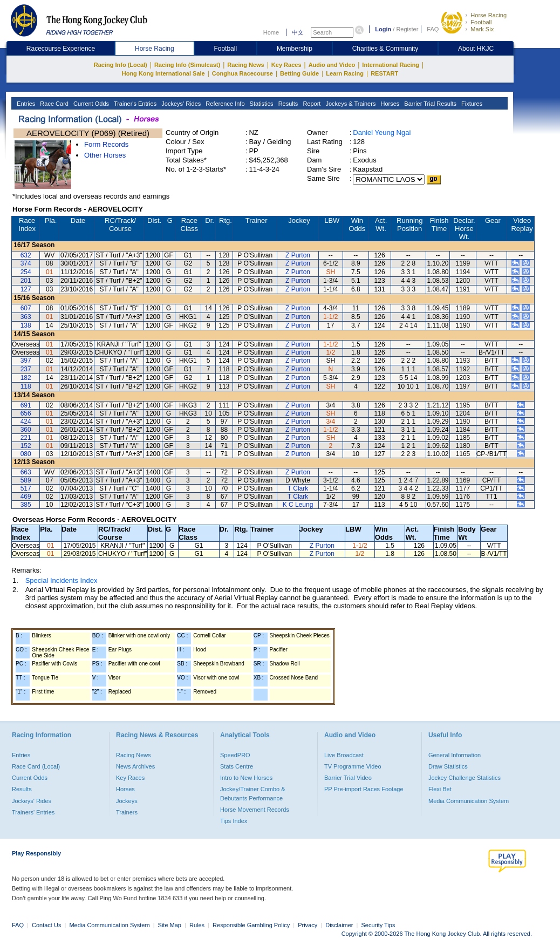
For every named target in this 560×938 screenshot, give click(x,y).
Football (481, 22)
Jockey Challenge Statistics (465, 778)
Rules (198, 925)
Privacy (308, 925)
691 (26, 405)
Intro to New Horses (246, 778)
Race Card (53, 104)
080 (26, 454)
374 (26, 263)
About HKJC (476, 49)
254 (26, 272)
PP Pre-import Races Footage (364, 789)
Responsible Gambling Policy (251, 925)
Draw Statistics (448, 766)
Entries (25, 104)
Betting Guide (299, 73)
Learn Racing (345, 73)
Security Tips (378, 925)
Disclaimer (339, 925)
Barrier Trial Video (348, 778)
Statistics (261, 104)
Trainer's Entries (134, 104)
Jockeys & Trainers (350, 104)
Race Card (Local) (36, 766)
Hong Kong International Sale (163, 73)
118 (26, 386)
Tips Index (234, 821)
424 (26, 422)
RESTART (384, 73)
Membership (295, 49)
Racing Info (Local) (121, 65)
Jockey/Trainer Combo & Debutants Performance (253, 793)
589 (26, 480)
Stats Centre (237, 766)
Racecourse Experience (61, 49)
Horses (389, 104)
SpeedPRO (235, 755)
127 (26, 289)
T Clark (298, 488)
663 (26, 472)
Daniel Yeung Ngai (382, 132)
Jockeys (127, 801)
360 (26, 430)
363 (26, 317)
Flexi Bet (440, 789)
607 (26, 308)
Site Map (170, 925)
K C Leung (298, 505)
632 (26, 255)
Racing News (245, 65)
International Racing (391, 65)
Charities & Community (385, 49)
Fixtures (471, 104)
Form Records (106, 144)
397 (26, 361)
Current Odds (90, 104)
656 (26, 413)
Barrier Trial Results (429, 104)
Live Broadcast (344, 755)
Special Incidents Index (62, 580)
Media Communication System (469, 801)
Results (288, 104)
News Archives (135, 766)
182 (26, 378)
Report (311, 104)
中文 (298, 32)
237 (26, 369)
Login (383, 29)
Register (407, 29)
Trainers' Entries (33, 812)
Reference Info (224, 104)
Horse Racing (489, 15)
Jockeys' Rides (180, 104)
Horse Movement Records (255, 810)
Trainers (127, 812)
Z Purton (298, 255)
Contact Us (46, 925)
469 (26, 497)
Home (271, 32)
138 (26, 325)
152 (26, 446)
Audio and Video (332, 65)
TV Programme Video (353, 766)
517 (26, 488)
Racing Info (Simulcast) (187, 65)
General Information (455, 755)
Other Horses (105, 155)
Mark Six (482, 29)
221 (26, 438)
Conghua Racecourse (243, 73)
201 (26, 281)
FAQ (433, 29)
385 (26, 505)
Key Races (286, 65)
